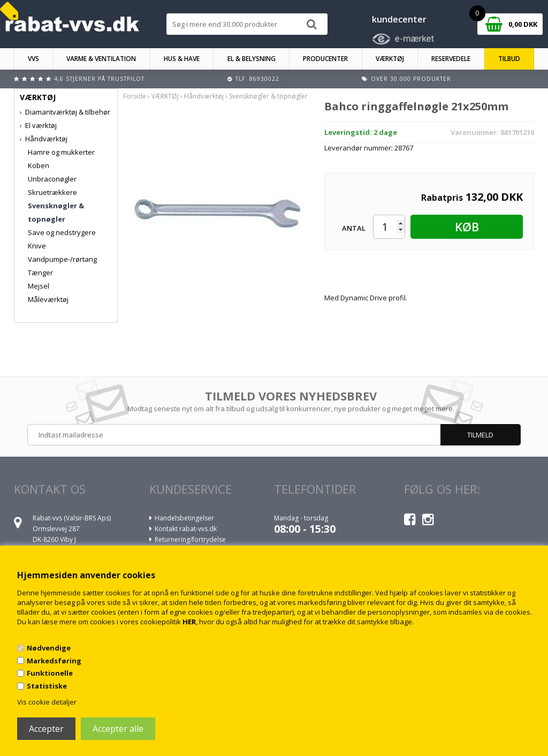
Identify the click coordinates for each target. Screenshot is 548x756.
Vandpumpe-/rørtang (62, 259)
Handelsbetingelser (184, 518)
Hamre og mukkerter (61, 152)
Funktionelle (50, 673)
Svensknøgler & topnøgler (56, 212)
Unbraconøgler (52, 179)
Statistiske (47, 686)
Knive (37, 246)
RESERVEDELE (451, 59)
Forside (135, 96)
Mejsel (39, 286)
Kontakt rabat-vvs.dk (186, 529)
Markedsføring (54, 661)
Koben (39, 165)
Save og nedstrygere (62, 232)
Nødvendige (49, 648)
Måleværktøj (48, 299)
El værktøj (41, 125)
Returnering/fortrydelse (190, 539)
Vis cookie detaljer (47, 702)
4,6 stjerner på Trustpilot (99, 79)
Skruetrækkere (52, 192)
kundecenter (399, 19)
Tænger (40, 273)
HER (189, 622)
